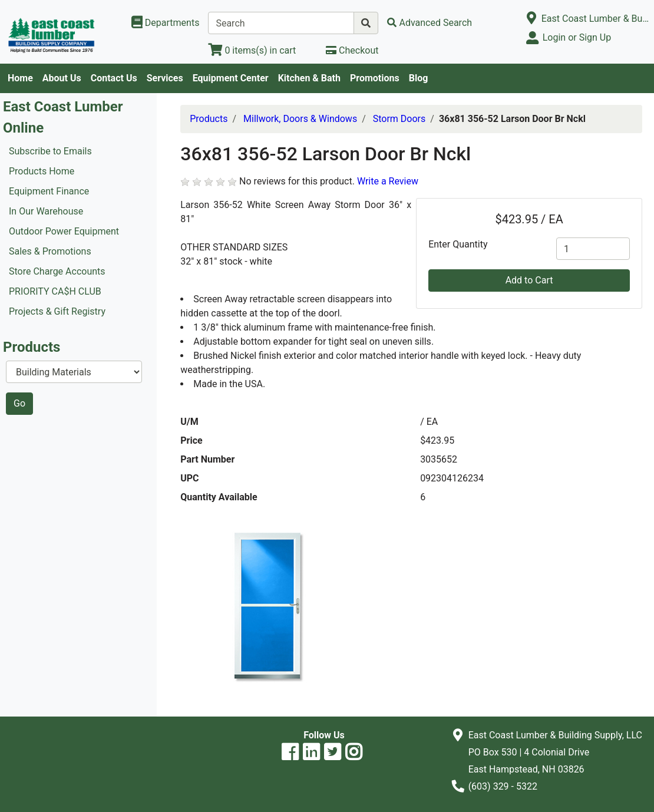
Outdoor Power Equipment (64, 231)
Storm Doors (399, 119)
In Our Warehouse (46, 211)
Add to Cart (529, 280)
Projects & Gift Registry (57, 311)
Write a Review (388, 181)
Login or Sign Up (577, 37)
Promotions (375, 78)
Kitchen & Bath (309, 78)
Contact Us (114, 78)
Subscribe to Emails (50, 151)
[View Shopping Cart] (252, 50)
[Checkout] (352, 50)
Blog (419, 78)
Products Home (42, 171)
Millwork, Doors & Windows (300, 119)
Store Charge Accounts (57, 271)
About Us (62, 78)
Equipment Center (231, 78)
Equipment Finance (49, 191)
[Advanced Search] (430, 23)
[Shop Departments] (166, 23)
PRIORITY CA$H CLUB (55, 291)
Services (165, 78)
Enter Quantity (458, 244)
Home (20, 78)
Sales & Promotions (50, 251)
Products (209, 119)
